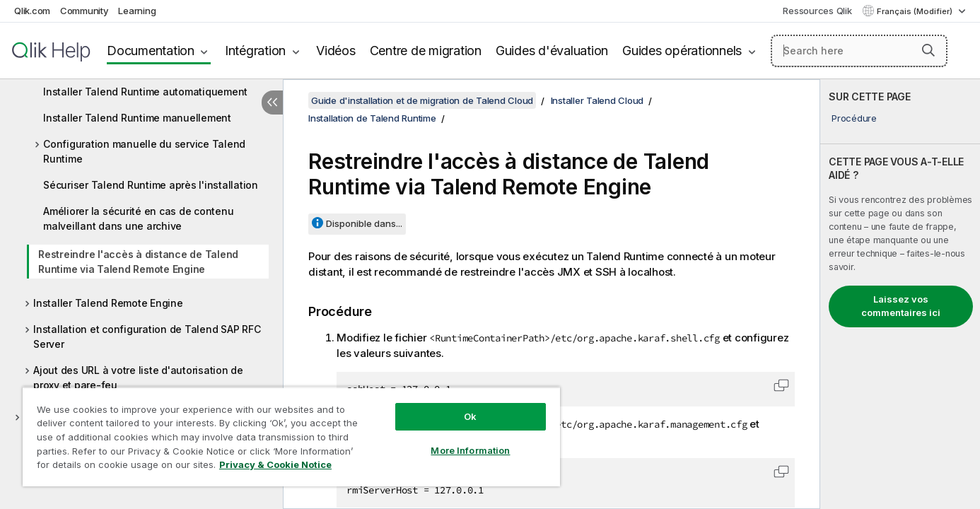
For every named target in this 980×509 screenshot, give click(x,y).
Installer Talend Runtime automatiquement (145, 92)
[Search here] (859, 51)
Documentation (151, 51)
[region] (291, 437)
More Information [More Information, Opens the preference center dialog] (470, 450)
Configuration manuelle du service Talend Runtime (144, 151)
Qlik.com (32, 11)
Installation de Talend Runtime (372, 118)
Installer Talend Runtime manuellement (137, 118)
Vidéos (336, 51)
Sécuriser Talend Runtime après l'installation (151, 185)
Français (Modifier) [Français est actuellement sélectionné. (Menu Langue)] (916, 11)
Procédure (854, 118)
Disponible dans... (364, 223)
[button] (928, 50)
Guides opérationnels (682, 51)
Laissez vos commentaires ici (901, 306)
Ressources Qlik (817, 11)
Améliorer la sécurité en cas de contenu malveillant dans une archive (138, 218)
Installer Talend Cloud (597, 100)
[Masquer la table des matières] (272, 103)
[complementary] (900, 294)
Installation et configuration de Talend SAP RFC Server (147, 337)
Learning (137, 11)
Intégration (255, 51)
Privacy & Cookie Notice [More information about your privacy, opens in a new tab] (275, 464)
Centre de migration (426, 51)
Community (84, 11)
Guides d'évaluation (552, 51)
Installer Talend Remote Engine (108, 303)
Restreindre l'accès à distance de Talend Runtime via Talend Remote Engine (138, 262)
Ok (470, 416)
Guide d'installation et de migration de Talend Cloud (422, 100)
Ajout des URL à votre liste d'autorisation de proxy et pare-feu (138, 378)
